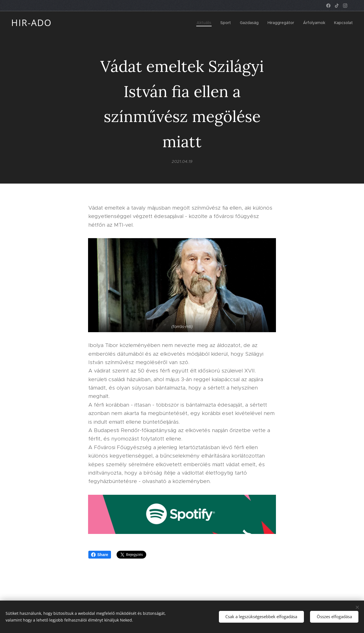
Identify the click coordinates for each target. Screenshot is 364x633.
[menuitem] (205, 23)
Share (100, 555)
